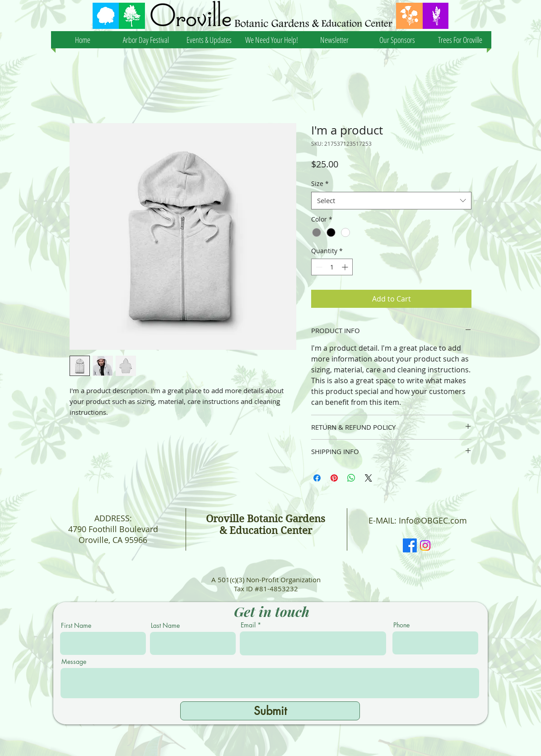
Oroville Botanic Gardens (266, 519)
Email (248, 625)
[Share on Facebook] (317, 478)
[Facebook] (410, 545)
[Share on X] (368, 478)
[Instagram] (425, 545)
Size (320, 183)
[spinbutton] (332, 267)
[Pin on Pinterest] (334, 478)
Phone (401, 625)
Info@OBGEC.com (433, 520)
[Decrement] (318, 267)
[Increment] (346, 267)
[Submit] (270, 711)
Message (74, 662)
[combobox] (391, 201)
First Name (76, 626)
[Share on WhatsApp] (351, 478)
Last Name (165, 626)
